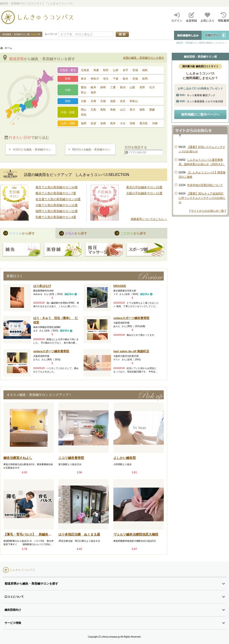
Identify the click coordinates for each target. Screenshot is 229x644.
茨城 (135, 79)
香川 (132, 110)
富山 (84, 92)
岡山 (84, 110)
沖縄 (155, 123)
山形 (116, 70)
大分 (123, 123)
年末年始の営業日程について (205, 185)
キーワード (51, 34)
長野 (142, 87)
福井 (93, 92)
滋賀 (113, 101)
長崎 (103, 123)
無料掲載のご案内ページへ (200, 114)
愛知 (84, 87)
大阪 (84, 101)
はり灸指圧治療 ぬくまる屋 (79, 534)
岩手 (125, 70)
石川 (152, 87)
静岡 (103, 87)
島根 (113, 110)
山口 (123, 110)
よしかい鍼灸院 (125, 458)
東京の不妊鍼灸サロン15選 (144, 187)
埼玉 (106, 79)
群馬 (145, 79)
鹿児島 (144, 123)
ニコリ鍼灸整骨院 (71, 458)
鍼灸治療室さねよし (18, 458)
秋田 (106, 70)
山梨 (132, 87)
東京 (84, 79)
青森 (96, 70)
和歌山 (134, 101)
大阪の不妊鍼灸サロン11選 (144, 193)
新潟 (123, 87)
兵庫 (93, 101)
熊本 (113, 123)
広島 (93, 110)
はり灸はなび (42, 286)
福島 (145, 70)
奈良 (123, 101)
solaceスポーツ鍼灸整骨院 (131, 318)
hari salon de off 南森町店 (131, 351)
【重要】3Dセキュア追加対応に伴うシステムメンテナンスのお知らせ (202, 198)
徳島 (142, 110)
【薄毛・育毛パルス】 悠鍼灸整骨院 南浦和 (27, 535)
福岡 (84, 123)
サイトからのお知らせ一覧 (207, 211)
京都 (103, 101)
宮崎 (132, 123)
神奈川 (95, 79)
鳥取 (103, 110)
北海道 (85, 70)
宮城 (135, 70)
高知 (84, 115)
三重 (113, 87)
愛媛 (152, 110)
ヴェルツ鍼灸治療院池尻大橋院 (136, 534)
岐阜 (93, 87)
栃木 (125, 79)
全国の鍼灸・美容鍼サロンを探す (144, 58)
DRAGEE (120, 286)
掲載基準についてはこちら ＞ (149, 219)
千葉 (116, 79)
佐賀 (93, 123)
